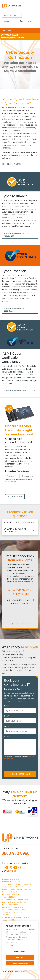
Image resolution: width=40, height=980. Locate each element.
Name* (7, 706)
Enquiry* (7, 736)
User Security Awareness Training (14, 910)
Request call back (20, 774)
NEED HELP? (9, 21)
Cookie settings (20, 951)
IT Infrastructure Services (11, 882)
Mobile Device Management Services (15, 917)
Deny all (20, 957)
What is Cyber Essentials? (18, 522)
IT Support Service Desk (11, 879)
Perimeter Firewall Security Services (15, 900)
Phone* (7, 726)
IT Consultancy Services (11, 894)
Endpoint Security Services (12, 912)
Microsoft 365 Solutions (10, 897)
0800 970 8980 (27, 21)
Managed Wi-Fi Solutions (11, 920)
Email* (7, 716)
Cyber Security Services (10, 892)
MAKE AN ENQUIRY (12, 15)
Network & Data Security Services (14, 902)
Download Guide (15, 497)
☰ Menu (7, 30)
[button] (12, 624)
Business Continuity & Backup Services (16, 889)
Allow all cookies (20, 963)
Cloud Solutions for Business (12, 887)
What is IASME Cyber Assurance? (15, 530)
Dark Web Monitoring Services (13, 907)
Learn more (9, 945)
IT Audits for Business (10, 905)
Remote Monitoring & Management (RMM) (17, 884)
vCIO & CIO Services (9, 915)
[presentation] (21, 488)
